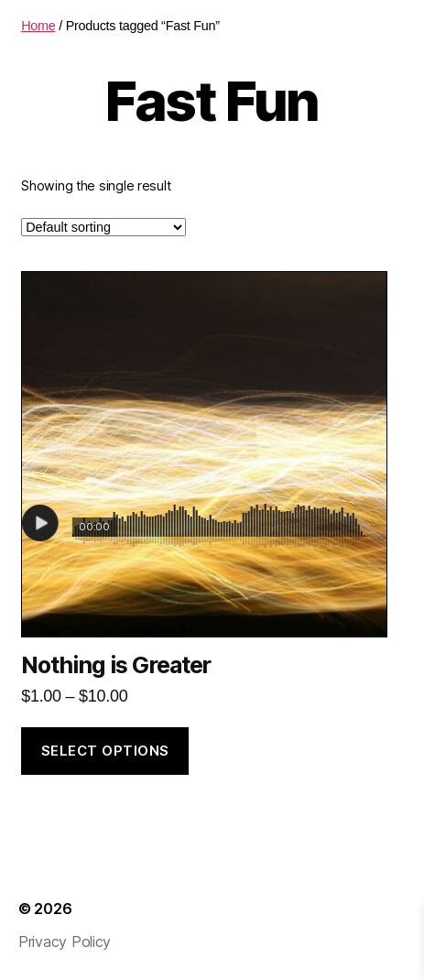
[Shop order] (103, 227)
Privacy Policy (65, 942)
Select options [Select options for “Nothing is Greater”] (105, 751)
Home (38, 26)
